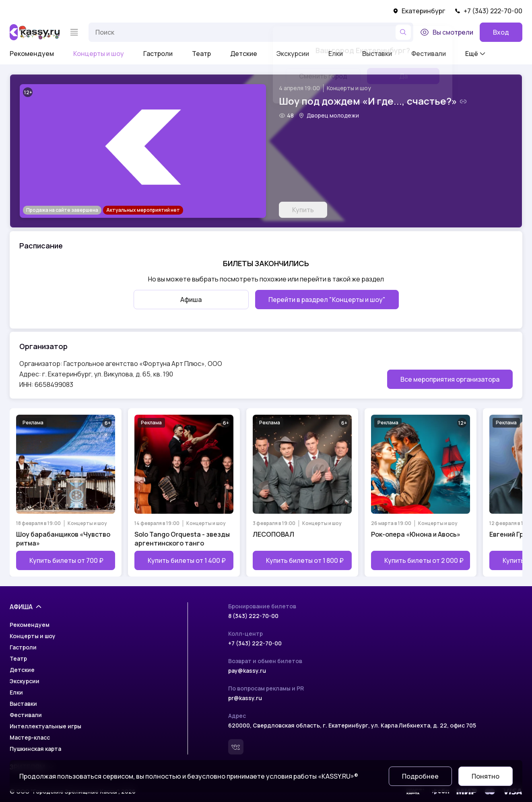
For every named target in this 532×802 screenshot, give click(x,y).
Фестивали (26, 715)
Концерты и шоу (99, 54)
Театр (201, 54)
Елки (16, 692)
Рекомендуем (32, 54)
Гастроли (158, 54)
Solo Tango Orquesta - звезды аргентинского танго (182, 539)
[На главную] (35, 32)
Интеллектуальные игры (45, 726)
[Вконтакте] (236, 747)
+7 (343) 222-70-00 (489, 11)
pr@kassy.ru (245, 698)
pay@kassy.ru (247, 671)
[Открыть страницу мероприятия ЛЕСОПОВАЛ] (302, 492)
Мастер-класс (30, 737)
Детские (244, 54)
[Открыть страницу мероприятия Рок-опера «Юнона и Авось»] (421, 492)
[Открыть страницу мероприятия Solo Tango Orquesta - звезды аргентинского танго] (184, 492)
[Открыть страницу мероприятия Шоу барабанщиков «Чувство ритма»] (66, 492)
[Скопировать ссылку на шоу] (463, 101)
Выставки (23, 704)
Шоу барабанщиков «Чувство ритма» (63, 539)
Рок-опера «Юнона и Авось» (416, 534)
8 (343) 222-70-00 (253, 616)
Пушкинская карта (35, 749)
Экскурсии (25, 681)
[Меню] (74, 32)
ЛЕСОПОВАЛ (273, 534)
